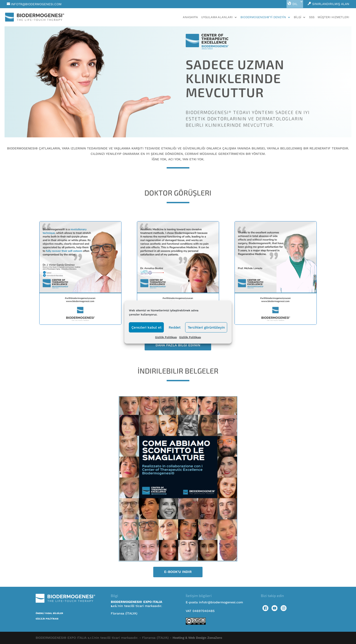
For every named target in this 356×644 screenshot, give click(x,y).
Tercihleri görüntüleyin (206, 327)
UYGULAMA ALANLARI (217, 17)
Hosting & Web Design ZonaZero (197, 638)
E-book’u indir (178, 572)
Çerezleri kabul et (146, 327)
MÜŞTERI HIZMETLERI (333, 17)
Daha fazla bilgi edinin (178, 345)
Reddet (175, 327)
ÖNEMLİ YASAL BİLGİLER (49, 613)
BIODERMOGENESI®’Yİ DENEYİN (263, 17)
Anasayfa (190, 17)
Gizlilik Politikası (166, 337)
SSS (312, 17)
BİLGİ (298, 17)
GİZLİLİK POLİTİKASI (47, 619)
